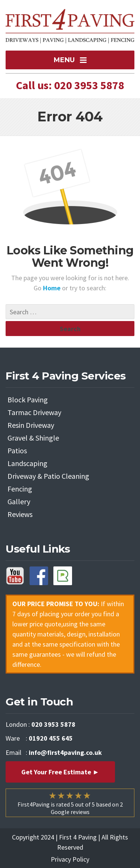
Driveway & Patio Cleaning (48, 476)
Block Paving (28, 400)
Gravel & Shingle (33, 438)
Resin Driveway (31, 425)
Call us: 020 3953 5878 (70, 85)
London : (41, 724)
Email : (54, 752)
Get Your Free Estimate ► (60, 772)
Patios (17, 450)
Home (52, 288)
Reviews (20, 514)
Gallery (19, 501)
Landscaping (27, 463)
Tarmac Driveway (34, 412)
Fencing (20, 489)
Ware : (39, 738)
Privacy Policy (70, 859)
